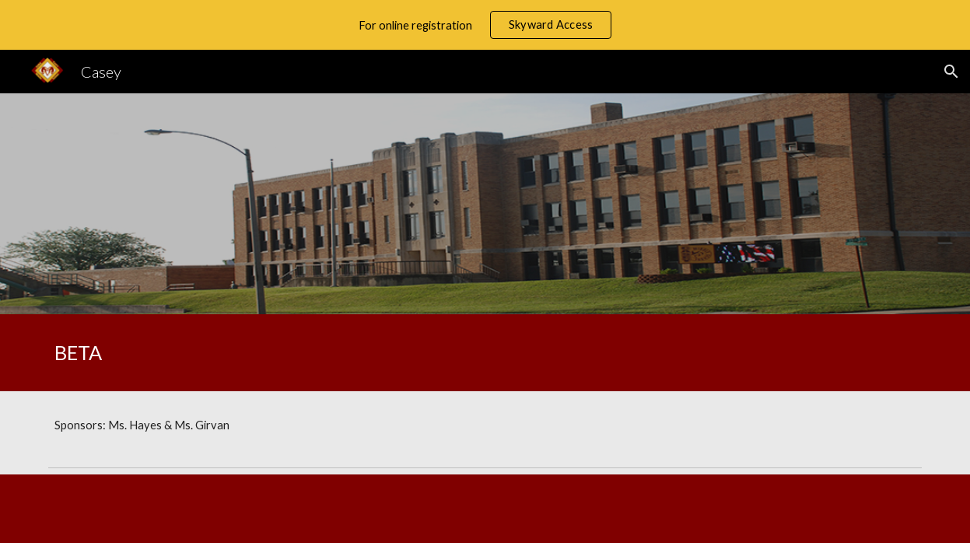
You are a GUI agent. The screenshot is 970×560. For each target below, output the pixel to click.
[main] (261, 353)
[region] (485, 25)
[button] (951, 72)
